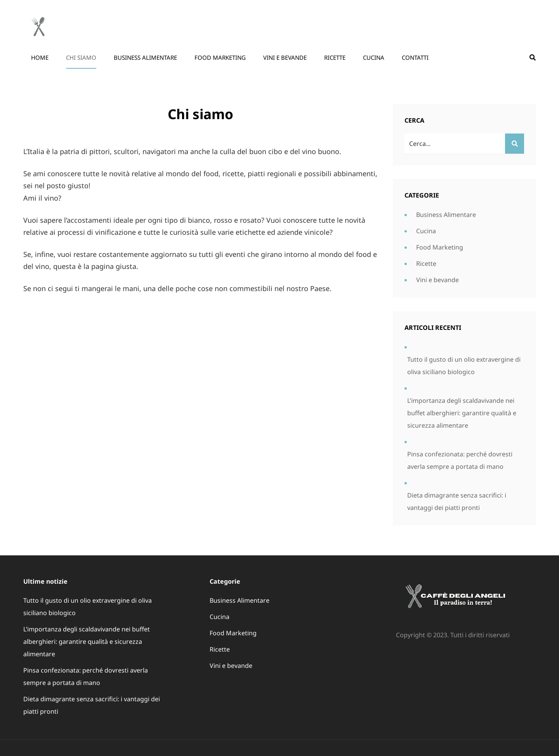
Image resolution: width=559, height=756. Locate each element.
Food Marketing (220, 57)
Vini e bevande (285, 57)
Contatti (415, 57)
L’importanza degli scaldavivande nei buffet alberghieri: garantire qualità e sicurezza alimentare (462, 413)
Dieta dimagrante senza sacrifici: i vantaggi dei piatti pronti (457, 501)
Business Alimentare (145, 57)
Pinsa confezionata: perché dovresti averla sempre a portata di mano (460, 460)
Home (40, 57)
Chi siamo (81, 57)
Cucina (374, 57)
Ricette (335, 57)
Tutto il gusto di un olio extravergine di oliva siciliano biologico (464, 366)
